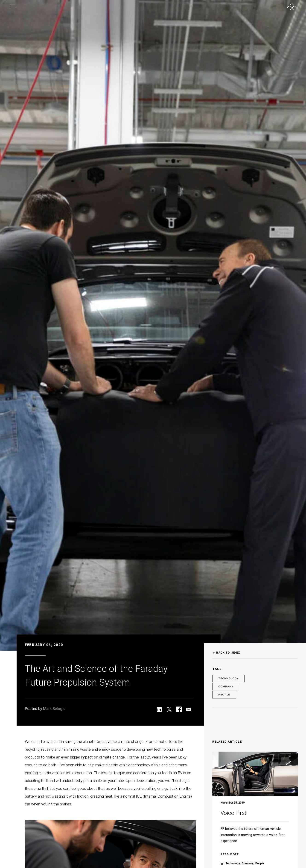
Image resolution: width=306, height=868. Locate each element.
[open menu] (13, 7)
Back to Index (226, 653)
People (224, 695)
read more (230, 854)
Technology (228, 679)
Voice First (233, 813)
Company (226, 687)
